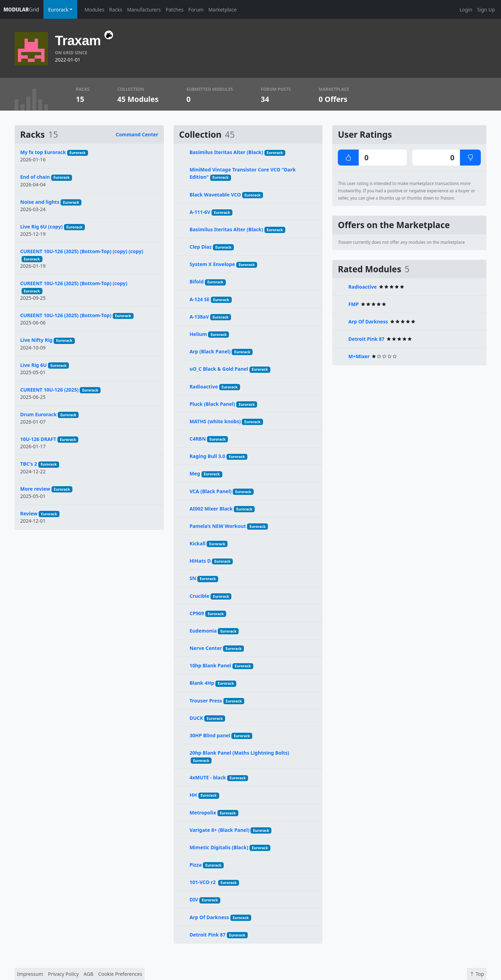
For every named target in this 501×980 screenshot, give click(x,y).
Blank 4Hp (202, 683)
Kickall (198, 543)
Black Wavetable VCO (215, 195)
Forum (196, 10)
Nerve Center (206, 648)
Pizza (196, 865)
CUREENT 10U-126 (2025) (49, 390)
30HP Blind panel (210, 735)
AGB (88, 974)
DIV (194, 899)
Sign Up (486, 10)
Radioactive (204, 387)
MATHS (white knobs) (215, 421)
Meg (195, 473)
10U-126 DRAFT (38, 439)
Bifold (197, 282)
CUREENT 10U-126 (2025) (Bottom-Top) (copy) (74, 283)
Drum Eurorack (38, 414)
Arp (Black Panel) (210, 351)
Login (466, 10)
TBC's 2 (29, 464)
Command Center (137, 134)
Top (477, 974)
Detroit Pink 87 (208, 935)
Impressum (30, 974)
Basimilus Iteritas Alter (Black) (226, 152)
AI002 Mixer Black (211, 509)
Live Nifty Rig (36, 340)
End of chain (35, 177)
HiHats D (200, 561)
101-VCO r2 (203, 882)
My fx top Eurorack (43, 152)
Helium (198, 334)
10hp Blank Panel (210, 665)
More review (35, 489)
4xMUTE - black (208, 777)
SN (193, 578)
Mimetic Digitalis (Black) (219, 847)
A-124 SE (200, 299)
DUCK (196, 718)
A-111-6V (200, 212)
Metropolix (203, 813)
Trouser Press (206, 701)
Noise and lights (40, 202)
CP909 (197, 613)
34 (265, 99)
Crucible (200, 596)
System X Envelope (212, 264)
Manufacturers (144, 10)
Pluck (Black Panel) (212, 404)
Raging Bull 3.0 (208, 456)
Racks (116, 10)
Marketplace (222, 10)
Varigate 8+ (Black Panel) (220, 830)
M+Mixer (359, 356)
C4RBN (198, 439)
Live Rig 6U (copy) (41, 227)
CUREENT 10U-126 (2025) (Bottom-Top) (66, 315)
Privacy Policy (63, 974)
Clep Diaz (201, 247)
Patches (174, 10)
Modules (94, 10)
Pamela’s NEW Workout (218, 526)
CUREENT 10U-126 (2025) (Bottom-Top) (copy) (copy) (82, 251)
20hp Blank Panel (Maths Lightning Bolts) (239, 753)
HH (193, 795)
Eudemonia (203, 631)
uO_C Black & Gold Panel (219, 369)
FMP (353, 304)
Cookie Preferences (120, 974)
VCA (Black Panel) (211, 491)
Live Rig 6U (33, 365)
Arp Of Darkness (209, 917)
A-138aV (199, 317)
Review (29, 513)
